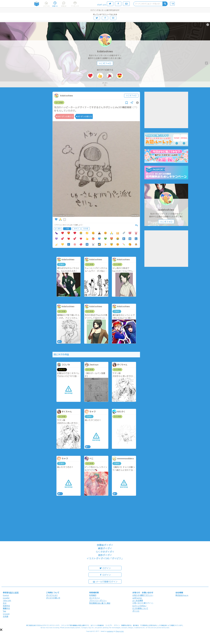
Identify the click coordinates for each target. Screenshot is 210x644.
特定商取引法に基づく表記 (100, 603)
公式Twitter (137, 598)
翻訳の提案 (14, 593)
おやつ (76, 229)
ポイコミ (136, 611)
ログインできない (139, 606)
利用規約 (93, 595)
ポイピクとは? (52, 595)
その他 (86, 229)
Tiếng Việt (7, 600)
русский (6, 614)
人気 (67, 229)
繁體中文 (6, 608)
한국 (5, 603)
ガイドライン (94, 598)
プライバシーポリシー (98, 600)
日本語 (6, 616)
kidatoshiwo (105, 51)
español (6, 598)
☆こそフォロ (105, 63)
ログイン (105, 568)
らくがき (59, 102)
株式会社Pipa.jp (182, 595)
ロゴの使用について (140, 608)
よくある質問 (138, 600)
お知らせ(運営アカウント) (143, 595)
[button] (1, 630)
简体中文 (6, 606)
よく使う (58, 229)
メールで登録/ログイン (105, 581)
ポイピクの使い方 (53, 598)
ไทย (4, 611)
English (6, 595)
